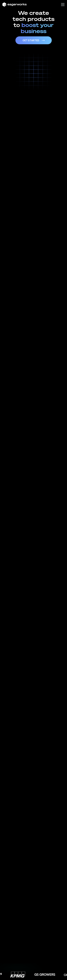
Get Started (34, 40)
